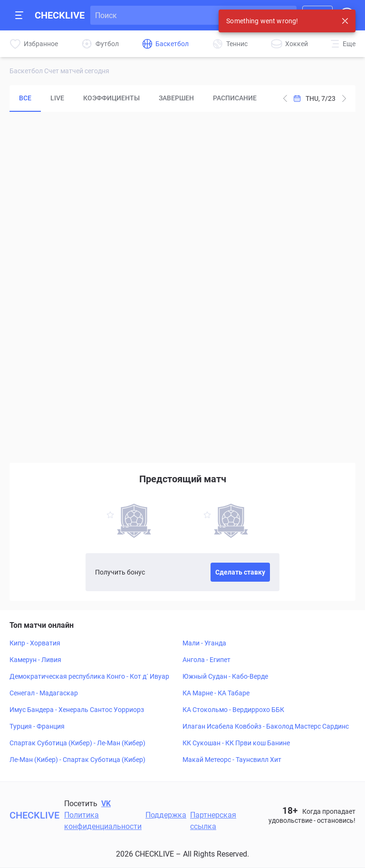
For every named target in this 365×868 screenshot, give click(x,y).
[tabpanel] (182, 285)
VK (106, 804)
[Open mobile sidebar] (19, 15)
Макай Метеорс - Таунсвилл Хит (232, 760)
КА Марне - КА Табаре (216, 693)
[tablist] (138, 98)
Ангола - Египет (207, 660)
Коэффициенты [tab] (111, 98)
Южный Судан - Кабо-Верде (225, 676)
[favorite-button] (110, 516)
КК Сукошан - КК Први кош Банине (236, 743)
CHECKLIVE (60, 15)
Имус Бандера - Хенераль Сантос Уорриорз (77, 710)
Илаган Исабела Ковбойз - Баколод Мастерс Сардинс (266, 726)
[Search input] (185, 15)
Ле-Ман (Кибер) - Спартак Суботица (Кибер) (77, 760)
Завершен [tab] (176, 98)
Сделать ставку (240, 572)
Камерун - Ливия (35, 660)
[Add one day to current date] (285, 98)
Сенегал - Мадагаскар (44, 693)
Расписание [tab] (235, 98)
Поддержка (166, 815)
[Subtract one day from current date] (344, 98)
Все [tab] (25, 98)
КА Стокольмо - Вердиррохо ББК (233, 710)
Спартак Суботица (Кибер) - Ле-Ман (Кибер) (77, 743)
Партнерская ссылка (213, 821)
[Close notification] (345, 21)
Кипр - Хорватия (35, 643)
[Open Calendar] (315, 99)
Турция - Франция (37, 726)
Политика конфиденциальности (103, 821)
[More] (343, 44)
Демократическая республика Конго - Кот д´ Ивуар (89, 676)
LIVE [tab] (57, 98)
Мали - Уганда (204, 643)
